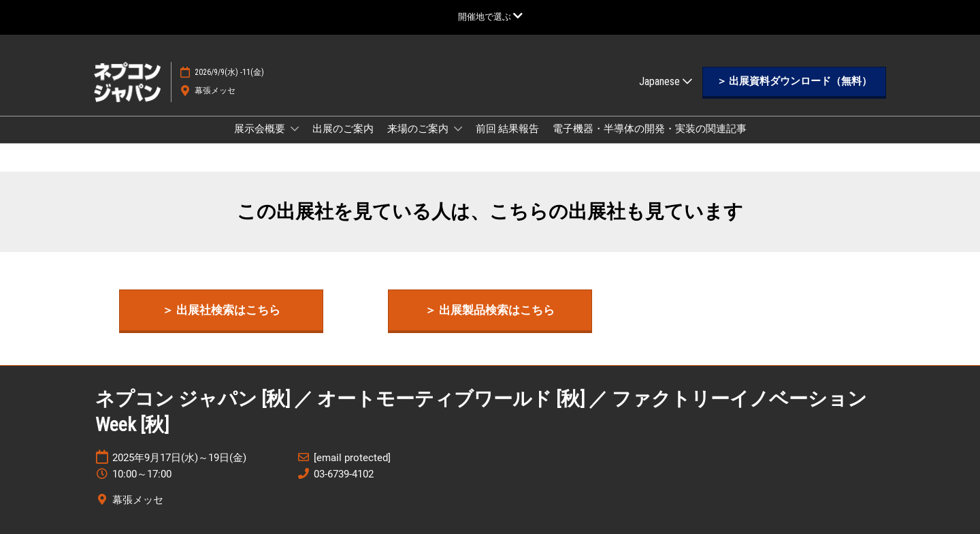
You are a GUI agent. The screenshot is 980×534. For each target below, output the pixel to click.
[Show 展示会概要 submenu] (295, 129)
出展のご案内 (343, 129)
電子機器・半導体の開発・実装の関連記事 (650, 129)
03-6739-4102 (344, 474)
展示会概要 (261, 129)
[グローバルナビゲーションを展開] (490, 17)
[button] (794, 82)
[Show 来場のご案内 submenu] (458, 129)
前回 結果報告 (507, 129)
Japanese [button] (666, 81)
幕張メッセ (215, 91)
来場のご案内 (419, 129)
